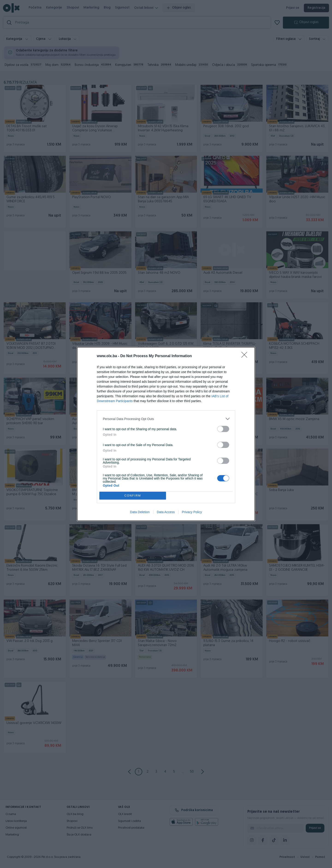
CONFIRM (133, 496)
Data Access (166, 512)
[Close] (246, 356)
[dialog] (166, 434)
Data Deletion (140, 512)
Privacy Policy (192, 512)
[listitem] (166, 419)
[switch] (223, 429)
